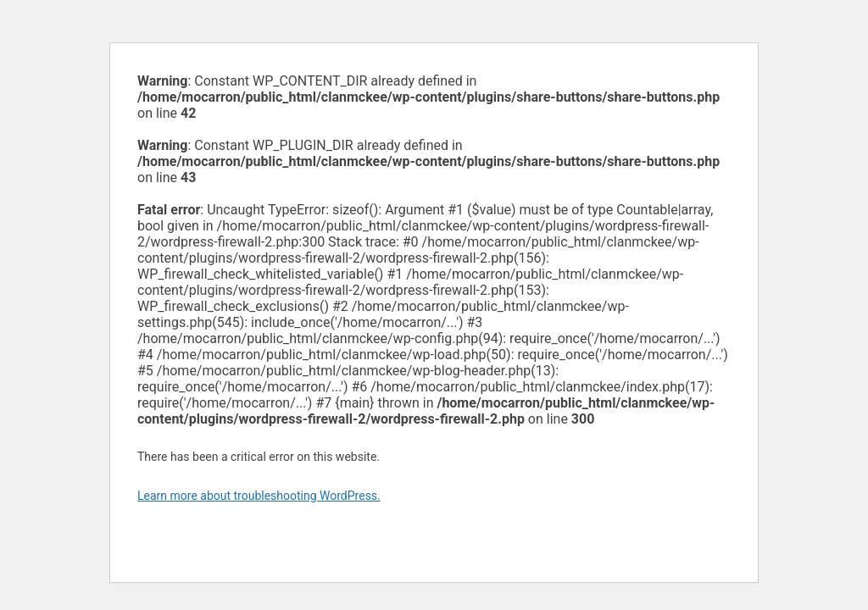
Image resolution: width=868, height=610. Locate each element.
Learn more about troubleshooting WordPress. (259, 496)
